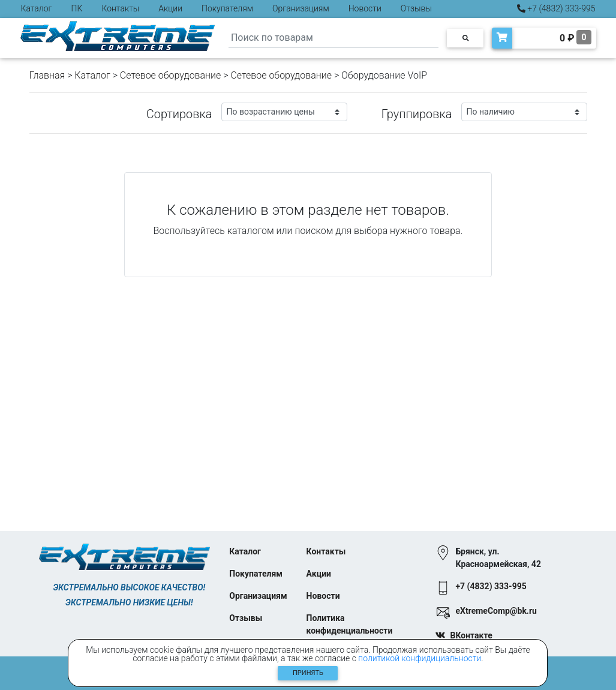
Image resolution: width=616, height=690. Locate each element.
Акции (170, 8)
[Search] (333, 38)
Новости (365, 8)
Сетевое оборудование (171, 75)
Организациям (301, 8)
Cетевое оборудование (281, 75)
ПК (77, 8)
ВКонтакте (471, 635)
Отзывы (416, 8)
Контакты (120, 8)
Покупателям (227, 8)
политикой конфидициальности (420, 658)
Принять (308, 673)
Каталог (37, 8)
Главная (47, 75)
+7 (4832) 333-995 (556, 8)
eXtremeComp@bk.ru (496, 611)
